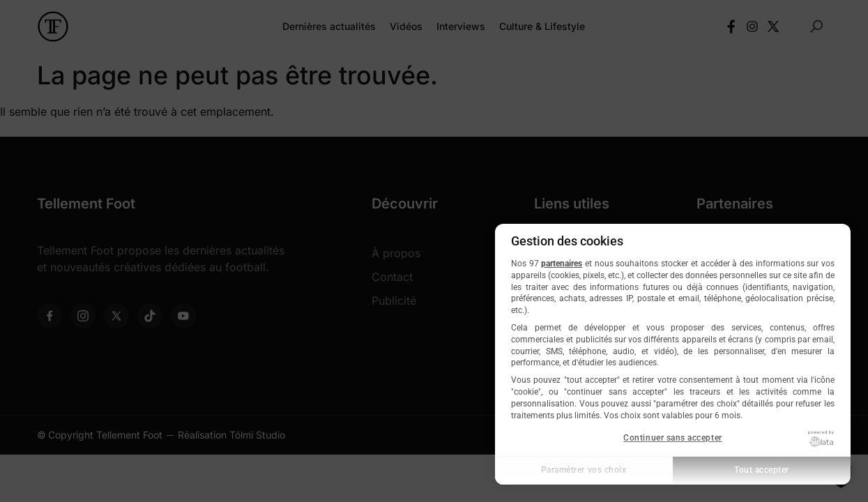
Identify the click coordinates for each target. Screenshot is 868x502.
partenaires (562, 264)
